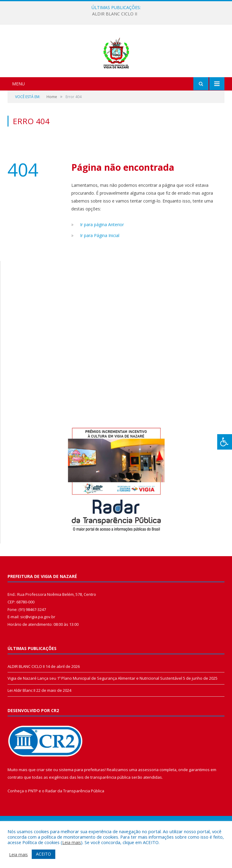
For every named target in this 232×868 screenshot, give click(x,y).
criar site (44, 801)
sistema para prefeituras (82, 801)
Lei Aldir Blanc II (21, 722)
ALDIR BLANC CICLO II (115, 14)
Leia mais (72, 842)
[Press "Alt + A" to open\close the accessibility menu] (225, 442)
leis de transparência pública (104, 809)
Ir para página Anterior (102, 256)
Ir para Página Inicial (100, 267)
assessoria (148, 801)
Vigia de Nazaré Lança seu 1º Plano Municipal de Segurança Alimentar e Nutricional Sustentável (95, 710)
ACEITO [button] (43, 854)
